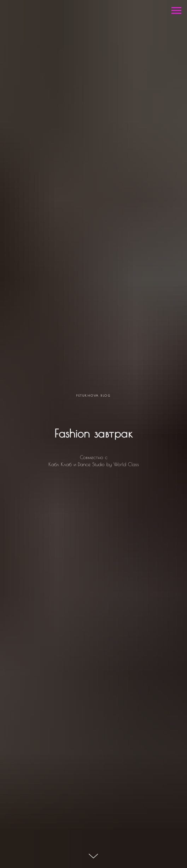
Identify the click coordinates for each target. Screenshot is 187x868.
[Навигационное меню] (176, 11)
